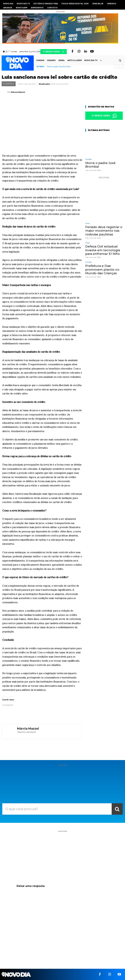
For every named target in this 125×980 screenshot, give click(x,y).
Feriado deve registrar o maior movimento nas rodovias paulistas (103, 230)
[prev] (116, 67)
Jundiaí (88, 160)
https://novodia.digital (26, 732)
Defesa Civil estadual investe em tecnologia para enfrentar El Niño (101, 248)
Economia (9, 84)
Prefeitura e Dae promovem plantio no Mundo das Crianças (101, 267)
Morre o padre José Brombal (59, 67)
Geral (87, 223)
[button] (120, 60)
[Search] (117, 809)
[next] (121, 67)
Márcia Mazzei (18, 92)
